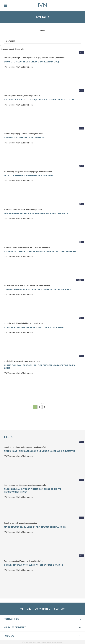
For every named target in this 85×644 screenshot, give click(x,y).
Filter (42, 31)
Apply (5, 46)
